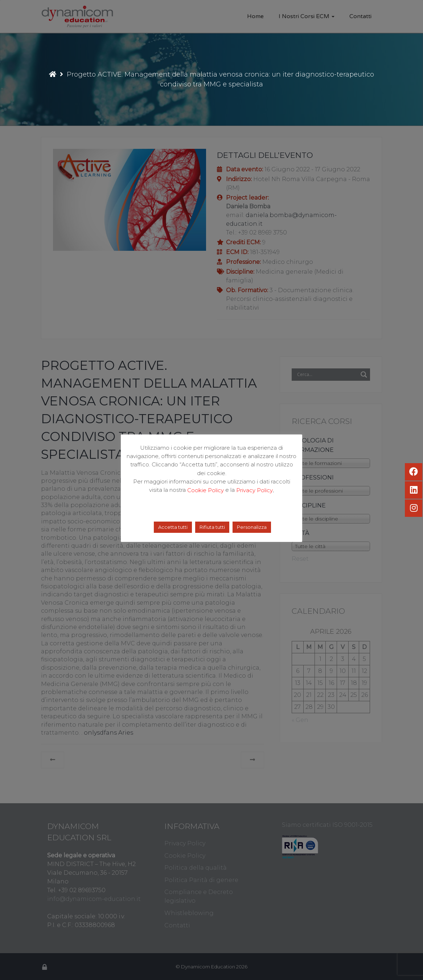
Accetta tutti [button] (173, 527)
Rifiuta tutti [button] (212, 527)
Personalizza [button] (252, 527)
